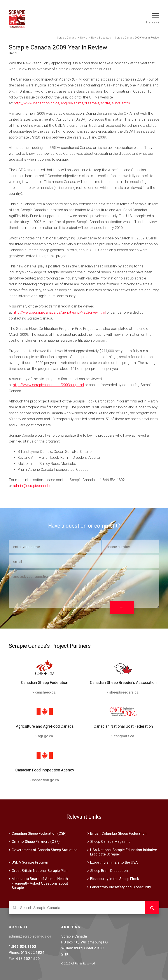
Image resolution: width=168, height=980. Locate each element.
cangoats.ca (124, 736)
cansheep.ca (45, 692)
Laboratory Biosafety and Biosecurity (121, 887)
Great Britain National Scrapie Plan (40, 871)
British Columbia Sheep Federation (118, 833)
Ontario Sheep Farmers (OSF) (36, 841)
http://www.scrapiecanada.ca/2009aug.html (48, 385)
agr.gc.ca (45, 736)
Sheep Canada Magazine (110, 841)
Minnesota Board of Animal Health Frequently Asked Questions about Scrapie (40, 883)
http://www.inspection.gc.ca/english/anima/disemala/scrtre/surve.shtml (72, 103)
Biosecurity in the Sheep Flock (115, 879)
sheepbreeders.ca (124, 692)
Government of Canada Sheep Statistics (45, 850)
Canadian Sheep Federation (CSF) (39, 833)
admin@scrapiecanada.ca (34, 486)
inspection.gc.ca (45, 780)
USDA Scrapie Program (31, 862)
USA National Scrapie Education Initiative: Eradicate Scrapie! (124, 852)
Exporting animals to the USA (114, 862)
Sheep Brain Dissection (109, 871)
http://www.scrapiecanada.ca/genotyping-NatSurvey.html (59, 312)
